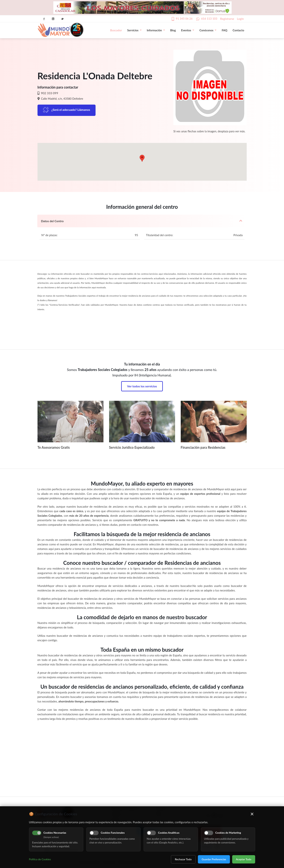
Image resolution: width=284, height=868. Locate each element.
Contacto (238, 30)
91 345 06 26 (184, 19)
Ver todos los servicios (142, 386)
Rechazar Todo (183, 859)
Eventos (188, 30)
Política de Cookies (40, 859)
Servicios (134, 30)
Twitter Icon (62, 19)
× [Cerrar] (252, 814)
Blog (173, 30)
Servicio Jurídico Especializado (132, 447)
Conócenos (208, 30)
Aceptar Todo (244, 859)
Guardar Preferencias (214, 859)
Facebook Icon (44, 19)
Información (156, 30)
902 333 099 (49, 93)
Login (240, 19)
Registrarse (227, 19)
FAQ (224, 30)
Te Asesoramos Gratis (54, 447)
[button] (142, 158)
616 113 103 (209, 19)
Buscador (116, 30)
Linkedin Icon (53, 19)
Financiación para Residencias (203, 447)
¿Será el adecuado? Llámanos (71, 110)
